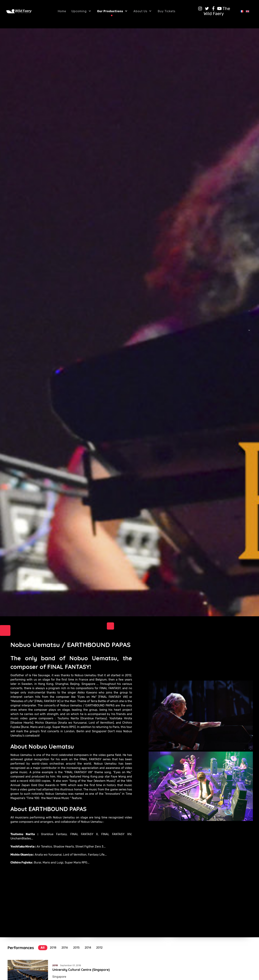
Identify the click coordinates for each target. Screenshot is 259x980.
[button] (249, 332)
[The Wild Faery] (217, 11)
